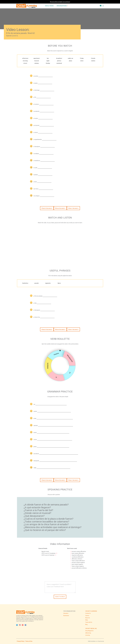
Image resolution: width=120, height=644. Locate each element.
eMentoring (88, 633)
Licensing (88, 635)
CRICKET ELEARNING (91, 611)
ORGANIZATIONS (62, 6)
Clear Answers (73, 208)
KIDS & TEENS (49, 6)
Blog (86, 624)
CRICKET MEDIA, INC (91, 629)
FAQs (87, 620)
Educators (66, 613)
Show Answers (60, 208)
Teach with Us (89, 622)
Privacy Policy (20, 641)
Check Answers (47, 208)
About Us (88, 618)
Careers (87, 616)
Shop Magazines (89, 631)
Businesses (66, 616)
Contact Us (88, 613)
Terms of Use (29, 641)
